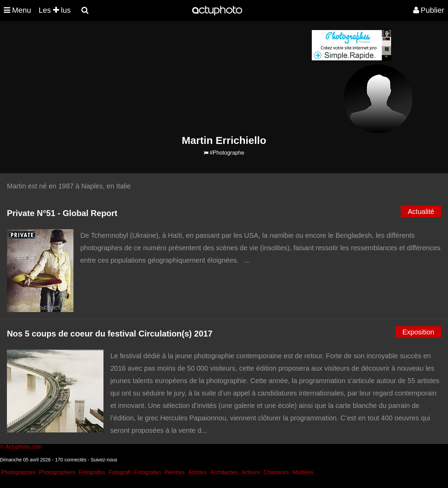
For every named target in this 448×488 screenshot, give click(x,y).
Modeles (303, 472)
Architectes (224, 472)
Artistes (197, 472)
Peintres (175, 472)
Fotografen (147, 472)
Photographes (18, 472)
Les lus (55, 10)
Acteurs (250, 472)
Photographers (57, 472)
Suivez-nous (104, 460)
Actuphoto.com (24, 447)
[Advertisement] (182, 78)
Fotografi (120, 472)
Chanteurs (276, 472)
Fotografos (92, 472)
